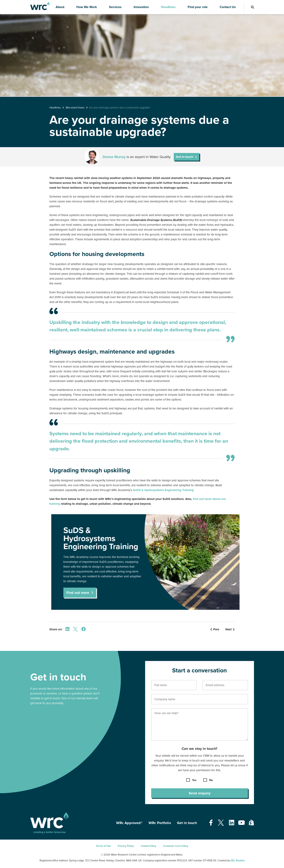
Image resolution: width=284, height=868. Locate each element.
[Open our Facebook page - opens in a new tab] (211, 823)
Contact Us (228, 7)
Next (230, 629)
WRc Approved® (129, 823)
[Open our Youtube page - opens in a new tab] (241, 823)
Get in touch (185, 157)
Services (115, 7)
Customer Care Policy (176, 846)
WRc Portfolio (160, 823)
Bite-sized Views (75, 108)
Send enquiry (200, 797)
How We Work (87, 7)
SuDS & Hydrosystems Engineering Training (163, 490)
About (60, 7)
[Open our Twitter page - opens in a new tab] (221, 823)
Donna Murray (114, 157)
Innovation (141, 7)
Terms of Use (103, 846)
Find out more (85, 593)
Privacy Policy (126, 846)
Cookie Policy (148, 846)
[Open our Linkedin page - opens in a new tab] (232, 823)
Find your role (198, 7)
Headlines (168, 7)
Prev (215, 629)
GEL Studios (238, 861)
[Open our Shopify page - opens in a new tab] (251, 823)
